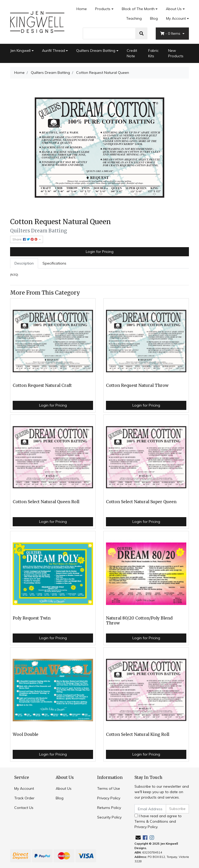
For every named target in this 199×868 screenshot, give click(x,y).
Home (82, 9)
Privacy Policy (109, 798)
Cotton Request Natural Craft (42, 385)
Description (24, 263)
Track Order (24, 798)
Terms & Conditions (151, 821)
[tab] (24, 263)
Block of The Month (138, 9)
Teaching (134, 18)
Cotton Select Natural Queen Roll (46, 502)
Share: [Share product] (25, 239)
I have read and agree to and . (158, 821)
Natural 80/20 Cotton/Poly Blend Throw (139, 621)
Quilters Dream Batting (96, 51)
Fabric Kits (153, 53)
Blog (154, 18)
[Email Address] (150, 809)
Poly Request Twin (32, 618)
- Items (171, 33)
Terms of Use (109, 788)
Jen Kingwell (20, 51)
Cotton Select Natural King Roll (138, 734)
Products (103, 9)
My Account (24, 788)
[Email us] (138, 838)
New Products (176, 53)
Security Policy (109, 817)
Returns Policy (109, 808)
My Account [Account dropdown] (176, 18)
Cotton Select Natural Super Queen (141, 502)
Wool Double (26, 734)
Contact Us (24, 808)
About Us (174, 9)
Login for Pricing (100, 252)
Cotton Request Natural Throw (137, 385)
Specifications (54, 263)
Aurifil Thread (54, 51)
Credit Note (132, 53)
